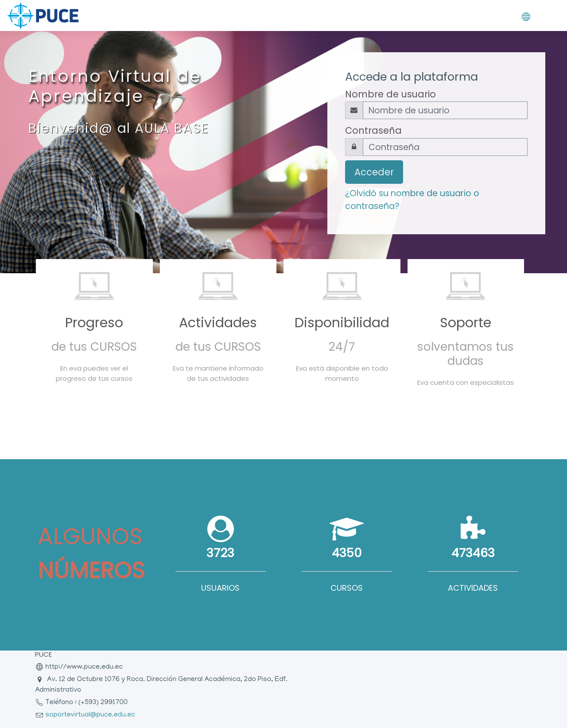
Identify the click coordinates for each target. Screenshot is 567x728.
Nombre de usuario (390, 94)
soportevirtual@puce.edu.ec (90, 715)
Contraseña (373, 130)
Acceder (374, 172)
